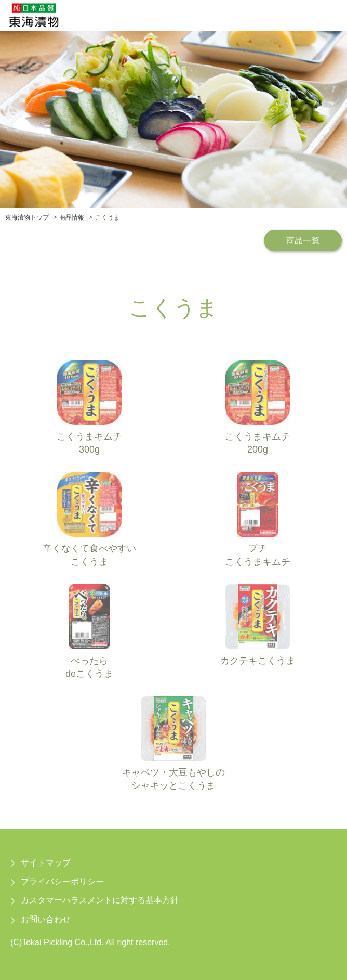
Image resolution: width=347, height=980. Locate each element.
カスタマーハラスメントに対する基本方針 (100, 900)
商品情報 (72, 217)
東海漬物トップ (27, 217)
